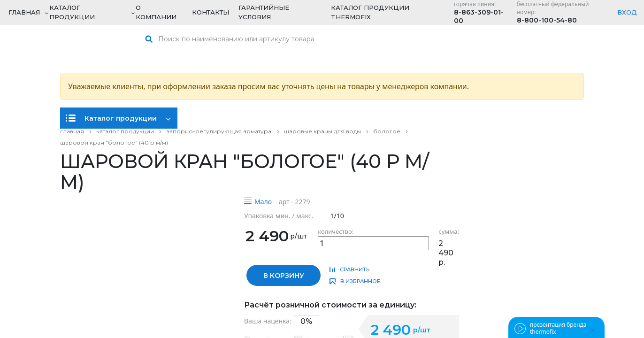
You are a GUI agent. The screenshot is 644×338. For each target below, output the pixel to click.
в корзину (284, 276)
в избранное (360, 281)
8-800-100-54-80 (547, 20)
